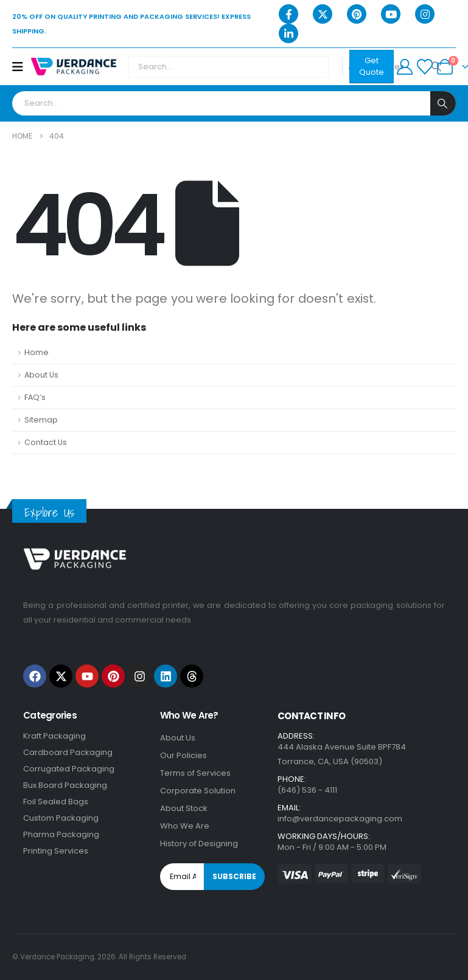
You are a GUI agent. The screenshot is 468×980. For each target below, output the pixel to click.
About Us (41, 375)
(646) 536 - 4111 (307, 790)
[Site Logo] (74, 67)
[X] (323, 14)
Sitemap (41, 420)
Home (37, 352)
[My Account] (404, 67)
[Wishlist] (424, 67)
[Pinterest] (357, 14)
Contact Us (46, 442)
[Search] (443, 103)
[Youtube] (391, 14)
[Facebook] (288, 14)
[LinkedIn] (288, 33)
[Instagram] (425, 14)
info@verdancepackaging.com (340, 819)
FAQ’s (35, 397)
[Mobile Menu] (22, 67)
